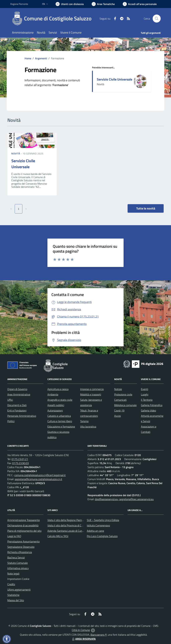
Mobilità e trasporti (91, 394)
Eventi (145, 389)
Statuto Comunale (18, 563)
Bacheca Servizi (16, 557)
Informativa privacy (18, 568)
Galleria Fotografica (152, 405)
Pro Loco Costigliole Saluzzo (102, 536)
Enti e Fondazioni (17, 410)
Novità (16, 153)
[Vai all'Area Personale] (140, 4)
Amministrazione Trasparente (24, 520)
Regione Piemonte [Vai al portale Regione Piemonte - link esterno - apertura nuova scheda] (19, 4)
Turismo (84, 421)
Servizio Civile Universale (115, 79)
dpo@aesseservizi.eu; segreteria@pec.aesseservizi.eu (124, 499)
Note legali (13, 574)
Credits (11, 584)
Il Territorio (147, 400)
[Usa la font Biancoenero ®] (70, 4)
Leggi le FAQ (14, 536)
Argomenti (41, 58)
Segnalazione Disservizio (21, 547)
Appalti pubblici (56, 405)
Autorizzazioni (55, 410)
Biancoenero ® (99, 635)
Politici (11, 421)
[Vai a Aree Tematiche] (103, 4)
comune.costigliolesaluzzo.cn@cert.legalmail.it (40, 475)
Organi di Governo (17, 389)
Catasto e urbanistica (59, 416)
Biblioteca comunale (125, 405)
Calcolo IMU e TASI (58, 536)
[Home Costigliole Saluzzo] (53, 19)
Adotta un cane (95, 531)
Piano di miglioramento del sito (24, 531)
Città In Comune (81, 630)
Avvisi (117, 416)
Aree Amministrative (19, 394)
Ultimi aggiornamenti (19, 590)
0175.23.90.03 (20, 463)
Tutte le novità (146, 208)
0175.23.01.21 (20, 459)
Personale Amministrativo (22, 416)
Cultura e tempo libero (60, 421)
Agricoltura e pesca (58, 389)
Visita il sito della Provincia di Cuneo (67, 525)
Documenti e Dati (17, 405)
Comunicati (120, 400)
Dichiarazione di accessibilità (23, 525)
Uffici (10, 400)
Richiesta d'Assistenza (20, 552)
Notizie (118, 389)
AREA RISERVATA (83, 639)
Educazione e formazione (61, 426)
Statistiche (13, 595)
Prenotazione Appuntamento (23, 541)
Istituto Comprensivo (98, 525)
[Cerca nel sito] (157, 19)
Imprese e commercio (92, 389)
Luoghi (145, 394)
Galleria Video (148, 410)
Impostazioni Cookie (18, 579)
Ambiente (53, 394)
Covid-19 (119, 410)
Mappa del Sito (16, 600)
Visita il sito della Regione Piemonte (67, 520)
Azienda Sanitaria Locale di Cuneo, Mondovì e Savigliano (78, 531)
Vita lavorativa (88, 426)
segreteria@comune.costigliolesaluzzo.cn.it (38, 479)
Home (28, 58)
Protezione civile (123, 394)
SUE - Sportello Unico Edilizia (103, 520)
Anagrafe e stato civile (60, 400)
